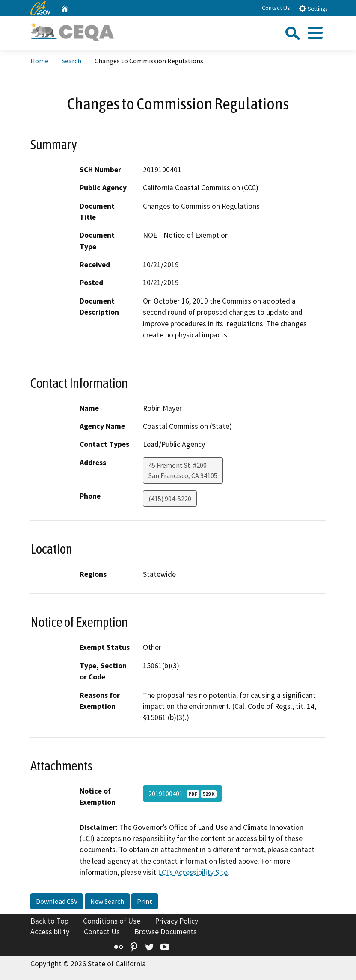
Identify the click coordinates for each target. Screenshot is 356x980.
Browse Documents (166, 932)
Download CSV (57, 901)
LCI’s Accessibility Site (193, 872)
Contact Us (276, 8)
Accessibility (50, 932)
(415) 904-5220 (170, 499)
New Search (107, 901)
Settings (313, 8)
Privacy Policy (177, 921)
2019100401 (182, 794)
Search (71, 61)
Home (39, 61)
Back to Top (49, 921)
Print (145, 901)
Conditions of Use (112, 921)
